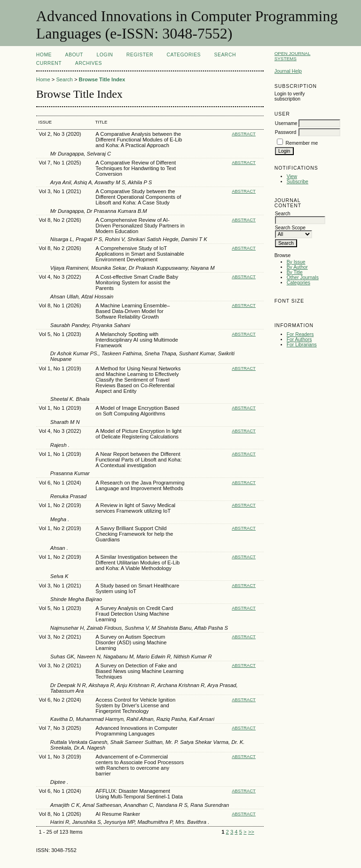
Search (225, 55)
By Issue (296, 262)
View (292, 176)
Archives (89, 63)
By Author (297, 267)
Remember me (302, 143)
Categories (298, 283)
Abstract (244, 134)
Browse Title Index (102, 79)
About (74, 55)
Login (105, 55)
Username (286, 123)
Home (44, 55)
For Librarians (302, 345)
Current (49, 63)
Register (140, 55)
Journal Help (288, 71)
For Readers (300, 334)
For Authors (299, 340)
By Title (295, 272)
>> (251, 832)
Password (286, 132)
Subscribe (298, 182)
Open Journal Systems (293, 56)
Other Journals (303, 278)
